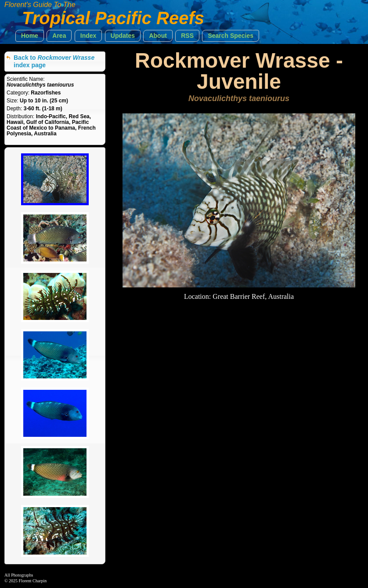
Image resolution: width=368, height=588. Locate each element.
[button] (30, 36)
